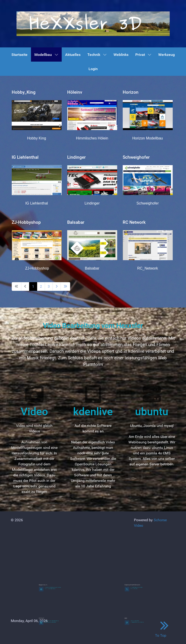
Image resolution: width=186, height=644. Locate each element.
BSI (130, 618)
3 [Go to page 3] (49, 286)
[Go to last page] (65, 287)
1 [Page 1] (33, 286)
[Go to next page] (57, 287)
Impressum (46, 585)
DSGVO (45, 618)
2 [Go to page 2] (41, 286)
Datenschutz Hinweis (134, 585)
